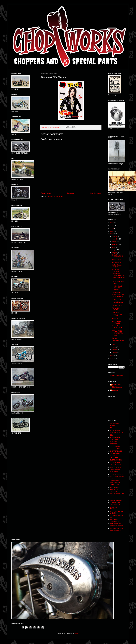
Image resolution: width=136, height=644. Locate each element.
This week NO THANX (116, 309)
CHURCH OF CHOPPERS (114, 457)
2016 (112, 226)
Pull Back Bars (116, 292)
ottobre (114, 242)
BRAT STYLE (114, 444)
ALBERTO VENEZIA (116, 433)
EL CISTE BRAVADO (117, 474)
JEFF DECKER (115, 487)
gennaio (115, 353)
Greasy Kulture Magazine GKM (115, 482)
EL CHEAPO (114, 472)
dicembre (115, 236)
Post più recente (46, 193)
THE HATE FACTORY (117, 528)
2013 (112, 234)
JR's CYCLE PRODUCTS (114, 490)
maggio (115, 253)
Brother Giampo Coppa (117, 266)
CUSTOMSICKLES (116, 462)
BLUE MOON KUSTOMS (114, 441)
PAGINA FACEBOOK (117, 376)
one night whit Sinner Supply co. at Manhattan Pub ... (118, 276)
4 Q (111, 428)
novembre (115, 239)
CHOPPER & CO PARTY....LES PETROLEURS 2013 (117, 333)
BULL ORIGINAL (115, 446)
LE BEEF (113, 498)
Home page (71, 193)
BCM (112, 435)
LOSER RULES (115, 503)
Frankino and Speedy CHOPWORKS (117, 386)
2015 (112, 228)
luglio (114, 247)
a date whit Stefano (118, 341)
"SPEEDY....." (116, 319)
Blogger (77, 634)
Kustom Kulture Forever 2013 (117, 327)
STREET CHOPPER (116, 526)
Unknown (115, 390)
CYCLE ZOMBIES (116, 465)
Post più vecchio (96, 193)
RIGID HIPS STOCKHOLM (114, 520)
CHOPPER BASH (116, 449)
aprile (114, 344)
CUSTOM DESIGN (116, 460)
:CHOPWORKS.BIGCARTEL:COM (118, 296)
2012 (112, 356)
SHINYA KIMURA (115, 524)
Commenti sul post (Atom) (55, 197)
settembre (115, 244)
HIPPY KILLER (115, 485)
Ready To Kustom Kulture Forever (117, 256)
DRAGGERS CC (115, 470)
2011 (112, 359)
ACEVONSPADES (116, 430)
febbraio (115, 350)
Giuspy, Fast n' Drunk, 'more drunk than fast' (117, 301)
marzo (114, 347)
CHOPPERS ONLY (118, 305)
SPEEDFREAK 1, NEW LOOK (117, 322)
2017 (112, 223)
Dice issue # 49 (117, 338)
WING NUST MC (115, 531)
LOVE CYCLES (115, 505)
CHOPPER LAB (115, 453)
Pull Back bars (116, 260)
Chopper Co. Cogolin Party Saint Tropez (117, 314)
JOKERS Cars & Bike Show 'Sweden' (117, 288)
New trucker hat (117, 262)
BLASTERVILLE (115, 438)
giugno (114, 250)
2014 (112, 231)
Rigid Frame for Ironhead (117, 270)
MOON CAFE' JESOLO (114, 508)
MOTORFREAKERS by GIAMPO (116, 512)
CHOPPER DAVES (116, 451)
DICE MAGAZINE (116, 467)
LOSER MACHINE (116, 500)
